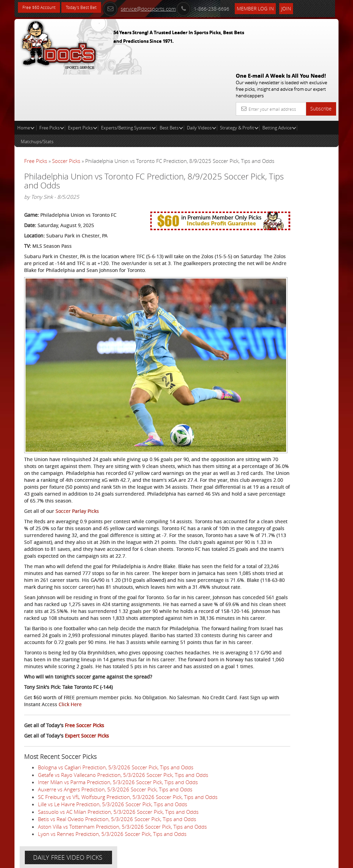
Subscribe (321, 59)
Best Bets (171, 78)
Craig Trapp (291, 181)
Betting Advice (279, 78)
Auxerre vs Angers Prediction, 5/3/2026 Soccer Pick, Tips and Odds (115, 791)
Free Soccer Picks (84, 727)
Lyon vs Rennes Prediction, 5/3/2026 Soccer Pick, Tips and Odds (112, 835)
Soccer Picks (66, 111)
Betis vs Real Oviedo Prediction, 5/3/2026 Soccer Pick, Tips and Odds (117, 820)
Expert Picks (83, 78)
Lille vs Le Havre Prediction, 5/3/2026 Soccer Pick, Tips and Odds (113, 806)
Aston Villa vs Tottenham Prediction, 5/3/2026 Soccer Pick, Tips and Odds (122, 828)
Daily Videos (201, 78)
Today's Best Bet (89, 8)
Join (300, 7)
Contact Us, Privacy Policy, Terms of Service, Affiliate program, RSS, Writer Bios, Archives (218, 860)
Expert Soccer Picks (87, 737)
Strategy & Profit (239, 78)
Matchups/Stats (37, 92)
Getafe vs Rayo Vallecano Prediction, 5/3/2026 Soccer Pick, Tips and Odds (123, 776)
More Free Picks (307, 128)
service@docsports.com (153, 8)
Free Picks (52, 78)
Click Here (140, 706)
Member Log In (269, 7)
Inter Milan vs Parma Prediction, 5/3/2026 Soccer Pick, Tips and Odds (118, 783)
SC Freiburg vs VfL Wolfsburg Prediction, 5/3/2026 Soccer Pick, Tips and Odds (128, 798)
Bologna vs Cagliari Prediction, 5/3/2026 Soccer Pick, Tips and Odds (116, 769)
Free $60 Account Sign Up (285, 246)
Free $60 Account (42, 8)
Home (26, 78)
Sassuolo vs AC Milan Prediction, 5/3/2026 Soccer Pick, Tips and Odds (118, 813)
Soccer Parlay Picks (77, 457)
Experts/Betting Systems (128, 78)
